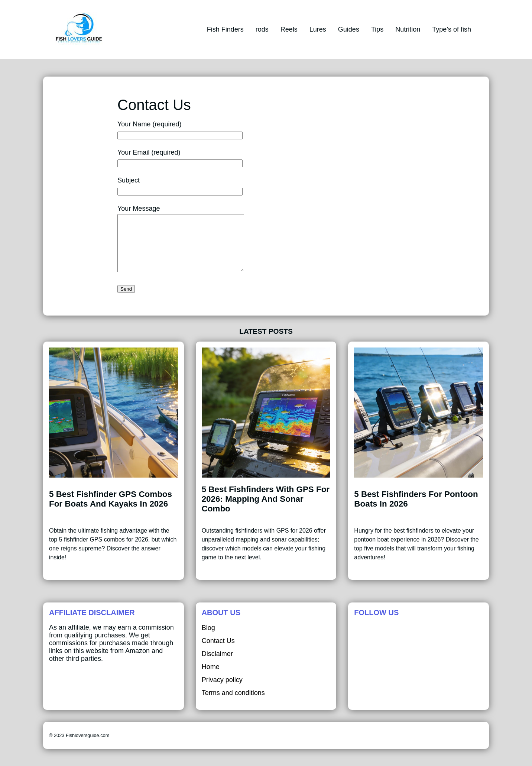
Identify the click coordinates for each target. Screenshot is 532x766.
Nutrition (408, 29)
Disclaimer (217, 665)
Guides (349, 29)
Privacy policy (222, 691)
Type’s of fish (452, 29)
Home (211, 678)
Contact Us (218, 652)
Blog (208, 639)
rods (262, 29)
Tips (377, 29)
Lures (318, 29)
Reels (289, 29)
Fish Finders (225, 29)
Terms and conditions (233, 704)
